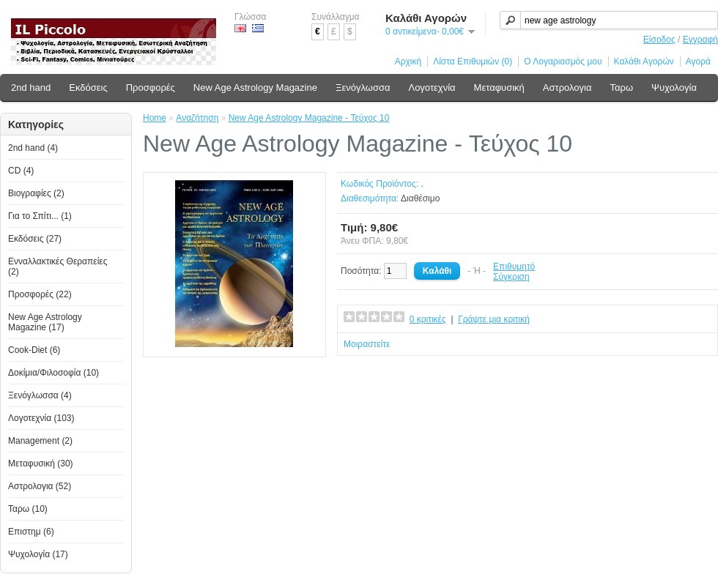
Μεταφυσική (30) (41, 464)
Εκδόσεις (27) (35, 239)
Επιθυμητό (514, 267)
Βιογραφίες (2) (36, 193)
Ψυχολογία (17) (38, 554)
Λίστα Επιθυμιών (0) (473, 62)
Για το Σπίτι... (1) (40, 216)
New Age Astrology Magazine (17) (45, 322)
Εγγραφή (700, 40)
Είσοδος (659, 40)
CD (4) (21, 171)
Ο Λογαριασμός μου (563, 62)
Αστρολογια (567, 88)
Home (155, 118)
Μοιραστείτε (367, 344)
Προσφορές (151, 88)
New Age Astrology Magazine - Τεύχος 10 (309, 118)
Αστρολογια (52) (40, 486)
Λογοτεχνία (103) (41, 418)
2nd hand (31, 88)
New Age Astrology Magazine (255, 88)
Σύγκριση (511, 277)
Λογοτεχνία (432, 88)
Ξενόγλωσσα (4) (40, 395)
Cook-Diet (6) (34, 350)
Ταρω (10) (28, 509)
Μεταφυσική (499, 88)
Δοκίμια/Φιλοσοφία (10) (53, 373)
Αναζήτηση (197, 118)
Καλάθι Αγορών (644, 62)
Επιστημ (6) (31, 532)
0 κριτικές (428, 319)
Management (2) (40, 441)
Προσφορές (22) (40, 294)
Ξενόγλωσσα (363, 88)
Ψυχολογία (674, 88)
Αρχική (408, 62)
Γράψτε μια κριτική (494, 319)
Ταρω (622, 88)
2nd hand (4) (33, 148)
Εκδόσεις (88, 88)
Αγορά (698, 62)
